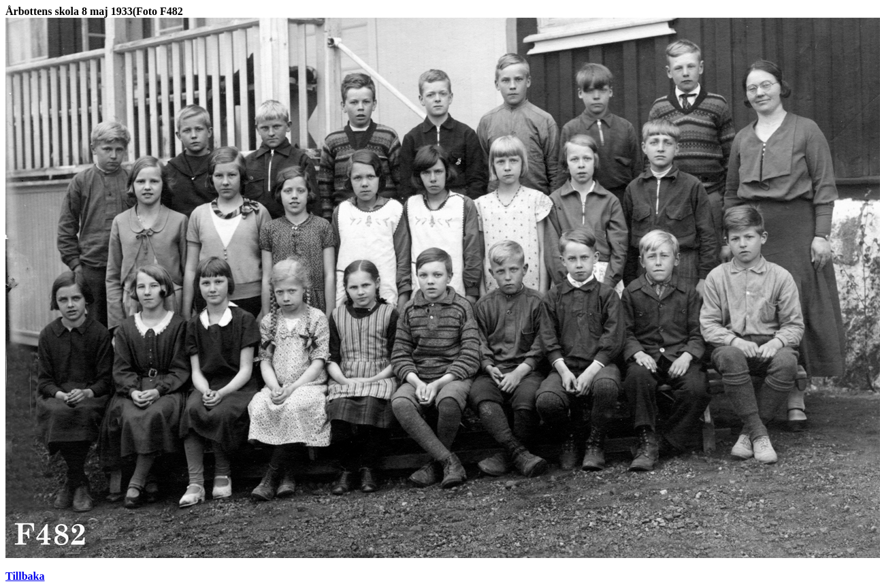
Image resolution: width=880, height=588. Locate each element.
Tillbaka (25, 576)
